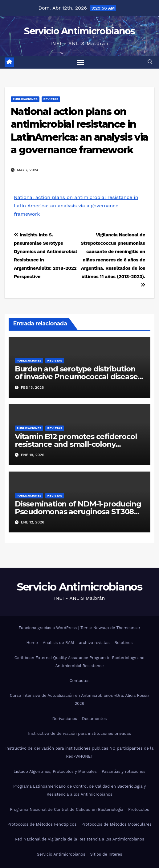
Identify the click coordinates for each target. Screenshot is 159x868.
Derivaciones (65, 719)
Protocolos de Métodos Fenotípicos (42, 824)
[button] (150, 62)
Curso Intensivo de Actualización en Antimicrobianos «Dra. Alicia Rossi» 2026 (80, 699)
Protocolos (139, 809)
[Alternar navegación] (81, 62)
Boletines (124, 643)
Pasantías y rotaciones (124, 771)
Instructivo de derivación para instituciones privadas (79, 733)
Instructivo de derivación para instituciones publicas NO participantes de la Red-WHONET (80, 752)
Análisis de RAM (58, 643)
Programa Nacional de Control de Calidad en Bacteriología (67, 809)
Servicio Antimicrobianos (79, 31)
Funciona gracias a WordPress (48, 628)
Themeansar (128, 628)
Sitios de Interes (106, 854)
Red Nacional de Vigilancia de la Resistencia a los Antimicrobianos (79, 839)
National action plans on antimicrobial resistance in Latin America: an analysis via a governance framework (76, 206)
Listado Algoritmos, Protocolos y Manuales (55, 771)
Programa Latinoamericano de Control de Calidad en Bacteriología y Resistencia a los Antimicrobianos (79, 790)
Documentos (94, 719)
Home (32, 643)
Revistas (51, 99)
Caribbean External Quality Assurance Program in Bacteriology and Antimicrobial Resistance (79, 662)
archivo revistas (94, 643)
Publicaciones (25, 99)
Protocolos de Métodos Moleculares (116, 824)
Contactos (80, 681)
